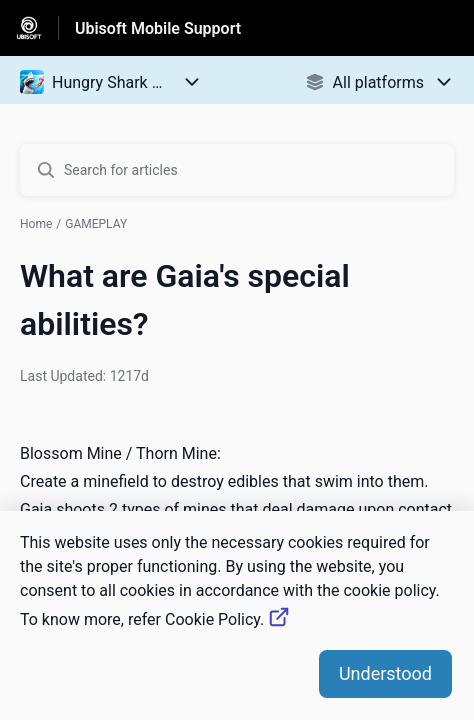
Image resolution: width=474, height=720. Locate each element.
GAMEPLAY (96, 224)
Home (36, 224)
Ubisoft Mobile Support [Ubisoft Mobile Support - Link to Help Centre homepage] (158, 28)
